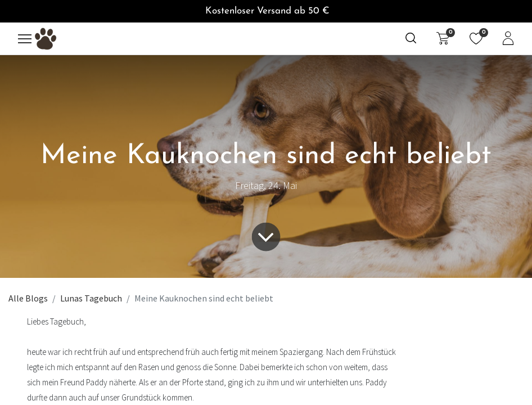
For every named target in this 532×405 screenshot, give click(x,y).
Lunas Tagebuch (91, 298)
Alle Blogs (28, 298)
